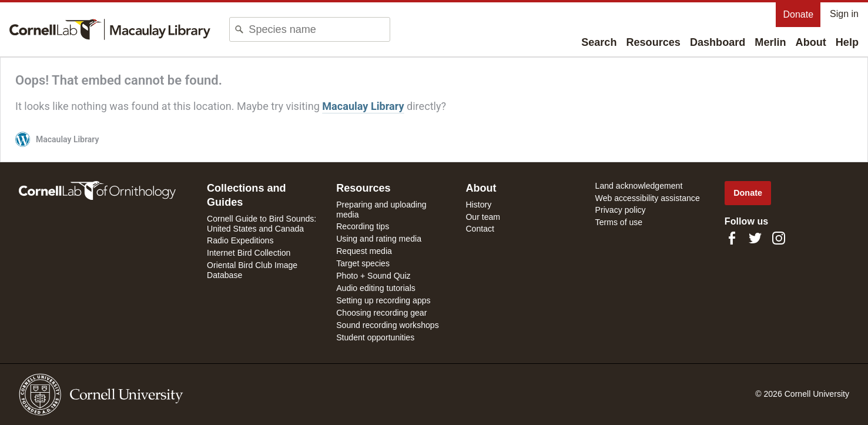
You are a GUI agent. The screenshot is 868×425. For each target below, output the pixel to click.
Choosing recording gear (381, 313)
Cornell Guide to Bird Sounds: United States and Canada (262, 224)
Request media (364, 251)
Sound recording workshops (388, 325)
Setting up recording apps (383, 300)
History (478, 205)
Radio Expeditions (240, 240)
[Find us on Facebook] (732, 238)
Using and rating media (379, 239)
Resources (653, 42)
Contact (480, 229)
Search (599, 42)
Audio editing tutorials (376, 288)
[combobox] (319, 29)
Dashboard (718, 42)
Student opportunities (375, 337)
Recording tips (363, 226)
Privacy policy (621, 210)
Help (847, 42)
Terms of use (619, 222)
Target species (363, 263)
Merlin (770, 42)
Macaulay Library (363, 106)
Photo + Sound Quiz (373, 276)
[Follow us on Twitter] (755, 238)
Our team (483, 217)
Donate (798, 14)
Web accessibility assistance (648, 198)
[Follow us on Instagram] (779, 238)
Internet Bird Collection (249, 253)
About (811, 42)
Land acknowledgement (639, 186)
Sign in (844, 14)
